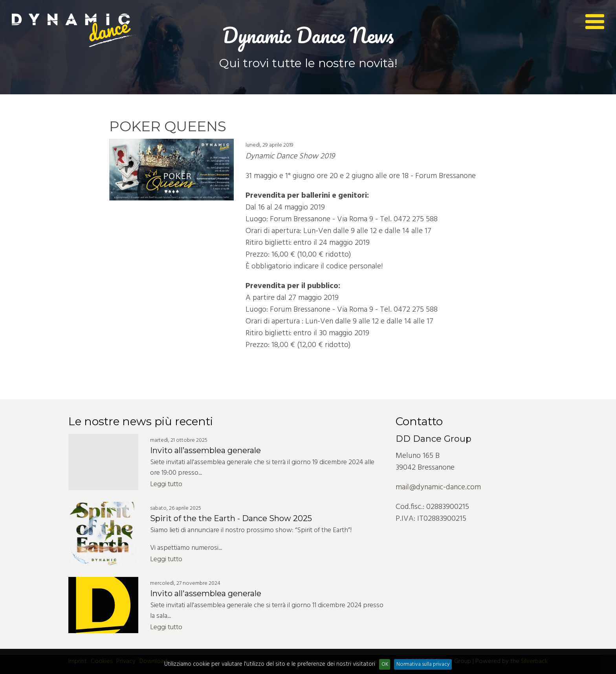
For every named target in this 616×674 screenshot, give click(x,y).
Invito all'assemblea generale (206, 593)
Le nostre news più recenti (141, 421)
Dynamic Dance (75, 30)
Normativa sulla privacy (423, 664)
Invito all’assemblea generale (205, 450)
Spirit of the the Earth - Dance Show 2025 (231, 518)
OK (385, 664)
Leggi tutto (166, 484)
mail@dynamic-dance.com (438, 487)
